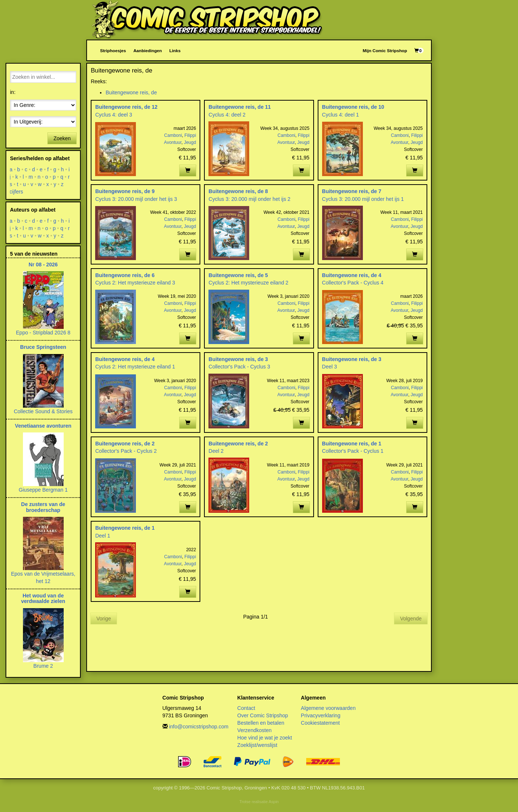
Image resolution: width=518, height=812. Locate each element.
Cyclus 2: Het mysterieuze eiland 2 (248, 283)
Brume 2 (43, 666)
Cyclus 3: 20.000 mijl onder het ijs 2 (249, 199)
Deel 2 (216, 451)
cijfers (16, 192)
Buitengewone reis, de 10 (353, 107)
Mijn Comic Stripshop (385, 50)
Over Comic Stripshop (263, 715)
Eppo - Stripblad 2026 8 (43, 333)
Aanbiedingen (148, 50)
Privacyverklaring (321, 715)
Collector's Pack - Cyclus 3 (239, 367)
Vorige (104, 619)
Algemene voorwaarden (328, 708)
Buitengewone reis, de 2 (125, 444)
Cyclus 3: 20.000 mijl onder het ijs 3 (136, 199)
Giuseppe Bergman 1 (43, 490)
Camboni (173, 135)
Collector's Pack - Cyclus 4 (353, 283)
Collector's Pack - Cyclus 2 (126, 451)
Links (175, 50)
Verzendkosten (255, 730)
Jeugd (190, 142)
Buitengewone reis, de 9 (125, 191)
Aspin (273, 802)
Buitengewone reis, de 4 (352, 275)
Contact (246, 708)
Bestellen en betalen (261, 723)
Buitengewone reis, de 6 (125, 275)
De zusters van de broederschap (43, 507)
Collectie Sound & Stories (43, 411)
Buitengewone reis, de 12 (126, 107)
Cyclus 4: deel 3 (114, 115)
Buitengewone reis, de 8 (238, 191)
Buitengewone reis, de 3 (238, 359)
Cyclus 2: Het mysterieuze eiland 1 (135, 367)
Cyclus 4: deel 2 (227, 115)
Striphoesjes (113, 50)
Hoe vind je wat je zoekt (265, 738)
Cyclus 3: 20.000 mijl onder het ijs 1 (363, 199)
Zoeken (62, 138)
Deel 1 (103, 536)
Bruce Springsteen (43, 347)
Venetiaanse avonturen (43, 426)
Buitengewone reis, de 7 (352, 191)
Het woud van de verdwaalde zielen (43, 598)
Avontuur (173, 142)
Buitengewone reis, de (131, 92)
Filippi (190, 135)
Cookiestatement (320, 723)
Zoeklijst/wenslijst (257, 745)
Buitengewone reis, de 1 (352, 444)
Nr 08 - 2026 (43, 265)
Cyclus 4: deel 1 (341, 115)
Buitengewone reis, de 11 (240, 107)
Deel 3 (330, 367)
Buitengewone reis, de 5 (238, 275)
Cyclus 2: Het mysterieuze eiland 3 (135, 283)
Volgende (411, 619)
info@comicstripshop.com (199, 727)
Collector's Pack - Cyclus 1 (353, 451)
